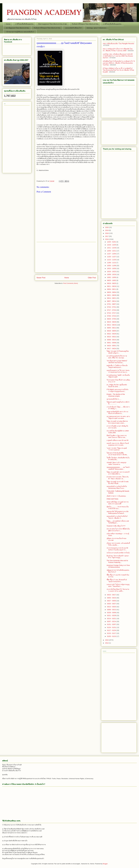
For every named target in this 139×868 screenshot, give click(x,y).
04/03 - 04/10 (112, 598)
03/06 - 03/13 (112, 610)
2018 (107, 233)
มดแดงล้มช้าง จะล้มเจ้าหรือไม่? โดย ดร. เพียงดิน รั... (117, 517)
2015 (107, 640)
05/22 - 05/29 (112, 334)
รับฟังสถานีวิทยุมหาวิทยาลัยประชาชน (85, 24)
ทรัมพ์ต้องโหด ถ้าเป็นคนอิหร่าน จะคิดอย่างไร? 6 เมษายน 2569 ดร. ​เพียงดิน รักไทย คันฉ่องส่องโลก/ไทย (119, 63)
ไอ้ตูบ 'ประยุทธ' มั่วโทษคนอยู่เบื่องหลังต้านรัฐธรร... (118, 352)
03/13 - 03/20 (112, 607)
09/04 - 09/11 (112, 289)
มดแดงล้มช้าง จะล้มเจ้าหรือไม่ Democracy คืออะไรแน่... (117, 487)
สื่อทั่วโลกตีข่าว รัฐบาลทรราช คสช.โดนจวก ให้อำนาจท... (117, 436)
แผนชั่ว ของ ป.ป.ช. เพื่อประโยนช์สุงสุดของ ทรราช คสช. (118, 444)
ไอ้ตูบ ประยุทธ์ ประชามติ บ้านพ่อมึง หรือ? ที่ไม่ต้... (118, 482)
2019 (107, 230)
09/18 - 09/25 (112, 283)
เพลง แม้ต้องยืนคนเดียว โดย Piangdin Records (118, 44)
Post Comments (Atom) (71, 283)
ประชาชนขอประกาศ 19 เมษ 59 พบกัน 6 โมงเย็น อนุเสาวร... (117, 549)
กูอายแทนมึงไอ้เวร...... (114, 399)
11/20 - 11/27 (112, 257)
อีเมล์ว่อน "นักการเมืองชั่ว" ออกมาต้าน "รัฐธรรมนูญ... (118, 557)
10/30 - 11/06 (112, 266)
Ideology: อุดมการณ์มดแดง (96, 28)
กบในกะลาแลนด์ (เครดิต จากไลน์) (118, 553)
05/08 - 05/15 (112, 340)
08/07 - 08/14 (112, 301)
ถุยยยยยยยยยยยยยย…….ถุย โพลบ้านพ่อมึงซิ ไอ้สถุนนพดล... (118, 468)
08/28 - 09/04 (112, 292)
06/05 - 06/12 (112, 328)
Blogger (105, 864)
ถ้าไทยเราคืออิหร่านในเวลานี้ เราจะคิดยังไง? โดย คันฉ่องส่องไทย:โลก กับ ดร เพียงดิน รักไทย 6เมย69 (118, 70)
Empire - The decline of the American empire (116, 395)
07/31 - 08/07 (112, 304)
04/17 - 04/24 (112, 349)
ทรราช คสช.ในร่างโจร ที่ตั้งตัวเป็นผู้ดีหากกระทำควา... (118, 530)
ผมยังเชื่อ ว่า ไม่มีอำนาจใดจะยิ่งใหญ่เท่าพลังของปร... (117, 366)
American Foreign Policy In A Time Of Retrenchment (118, 566)
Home (8, 24)
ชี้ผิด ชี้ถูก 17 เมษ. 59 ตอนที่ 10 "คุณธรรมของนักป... (117, 581)
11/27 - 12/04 (112, 254)
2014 (107, 643)
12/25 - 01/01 (112, 242)
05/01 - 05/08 (112, 343)
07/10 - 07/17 (112, 313)
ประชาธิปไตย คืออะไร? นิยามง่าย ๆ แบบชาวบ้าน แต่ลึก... (118, 590)
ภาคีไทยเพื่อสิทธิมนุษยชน (24, 24)
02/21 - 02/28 (112, 615)
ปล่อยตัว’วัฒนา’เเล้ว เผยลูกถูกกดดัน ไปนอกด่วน (116, 463)
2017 (107, 236)
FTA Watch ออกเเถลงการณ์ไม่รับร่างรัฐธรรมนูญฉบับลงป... (117, 390)
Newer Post (41, 278)
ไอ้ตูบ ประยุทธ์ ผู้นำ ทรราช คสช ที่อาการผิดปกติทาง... (118, 473)
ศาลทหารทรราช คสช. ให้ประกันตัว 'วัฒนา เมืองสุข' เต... (118, 478)
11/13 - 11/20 (112, 260)
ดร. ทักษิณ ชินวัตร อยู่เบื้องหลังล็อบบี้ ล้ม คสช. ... (117, 386)
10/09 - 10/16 (112, 274)
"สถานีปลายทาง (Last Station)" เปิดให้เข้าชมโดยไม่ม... (117, 362)
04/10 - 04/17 (112, 595)
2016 (107, 239)
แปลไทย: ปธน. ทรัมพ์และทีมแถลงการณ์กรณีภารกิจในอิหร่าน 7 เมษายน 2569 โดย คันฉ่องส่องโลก (118, 56)
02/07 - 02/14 (112, 621)
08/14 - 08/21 (112, 298)
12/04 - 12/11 (112, 251)
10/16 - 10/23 (112, 272)
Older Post (92, 278)
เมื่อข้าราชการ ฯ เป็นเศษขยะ (116, 496)
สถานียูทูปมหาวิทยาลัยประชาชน (17, 28)
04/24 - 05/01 (112, 346)
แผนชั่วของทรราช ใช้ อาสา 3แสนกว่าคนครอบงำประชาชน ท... (118, 371)
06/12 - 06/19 (112, 325)
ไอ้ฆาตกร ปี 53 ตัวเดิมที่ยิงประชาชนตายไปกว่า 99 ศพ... (117, 454)
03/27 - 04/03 (112, 601)
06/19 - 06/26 (112, 322)
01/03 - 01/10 (112, 636)
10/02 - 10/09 (112, 277)
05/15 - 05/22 (112, 337)
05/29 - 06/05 (112, 331)
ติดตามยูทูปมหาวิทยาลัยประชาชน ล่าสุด (53, 24)
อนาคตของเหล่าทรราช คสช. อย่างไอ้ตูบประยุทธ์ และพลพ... (118, 417)
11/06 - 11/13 (112, 263)
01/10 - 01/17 (112, 633)
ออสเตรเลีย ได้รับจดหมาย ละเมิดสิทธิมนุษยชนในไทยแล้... (118, 512)
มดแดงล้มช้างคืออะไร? (73, 28)
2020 (107, 227)
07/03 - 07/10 (112, 316)
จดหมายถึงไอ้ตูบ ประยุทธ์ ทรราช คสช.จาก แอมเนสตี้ (118, 503)
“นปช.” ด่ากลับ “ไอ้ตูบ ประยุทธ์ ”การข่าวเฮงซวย (117, 449)
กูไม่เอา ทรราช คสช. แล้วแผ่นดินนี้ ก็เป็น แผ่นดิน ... (118, 544)
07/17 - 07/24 (112, 310)
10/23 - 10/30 (112, 268)
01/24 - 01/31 (112, 627)
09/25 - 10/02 (112, 280)
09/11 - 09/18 (112, 286)
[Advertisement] (66, 257)
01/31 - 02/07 (112, 624)
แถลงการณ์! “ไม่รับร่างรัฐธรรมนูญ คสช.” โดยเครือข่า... (118, 585)
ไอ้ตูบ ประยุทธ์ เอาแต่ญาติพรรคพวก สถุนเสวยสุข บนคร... (117, 422)
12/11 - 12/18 (112, 248)
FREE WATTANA (112, 499)
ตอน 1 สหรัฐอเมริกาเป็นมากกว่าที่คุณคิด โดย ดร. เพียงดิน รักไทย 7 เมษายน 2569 (118, 50)
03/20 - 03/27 (112, 604)
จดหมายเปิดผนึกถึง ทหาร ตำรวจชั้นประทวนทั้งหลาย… (117, 413)
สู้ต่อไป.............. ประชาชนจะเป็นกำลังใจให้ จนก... (118, 508)
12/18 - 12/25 (112, 245)
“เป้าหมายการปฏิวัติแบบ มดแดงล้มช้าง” (20, 32)
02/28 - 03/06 (112, 613)
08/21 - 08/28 (112, 295)
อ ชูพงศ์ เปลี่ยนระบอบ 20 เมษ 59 (117, 440)
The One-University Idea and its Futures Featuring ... (117, 561)
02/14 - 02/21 (112, 619)
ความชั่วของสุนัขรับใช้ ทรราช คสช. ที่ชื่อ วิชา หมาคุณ (117, 357)
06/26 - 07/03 (112, 319)
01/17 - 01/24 (112, 630)
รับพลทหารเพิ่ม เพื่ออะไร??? (116, 526)
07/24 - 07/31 (112, 307)
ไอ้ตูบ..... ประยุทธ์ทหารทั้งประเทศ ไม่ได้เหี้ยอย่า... (118, 522)
